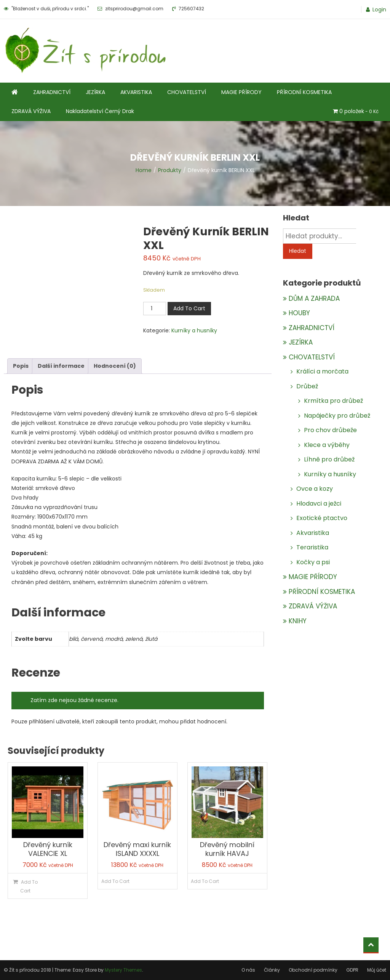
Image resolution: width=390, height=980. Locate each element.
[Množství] (155, 309)
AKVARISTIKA (136, 92)
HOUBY (299, 313)
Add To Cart (189, 308)
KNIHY (298, 621)
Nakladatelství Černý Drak (100, 111)
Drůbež (307, 386)
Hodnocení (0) (115, 366)
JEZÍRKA (95, 92)
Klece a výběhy (327, 445)
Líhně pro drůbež (329, 459)
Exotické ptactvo (322, 518)
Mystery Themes (123, 970)
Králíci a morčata (322, 371)
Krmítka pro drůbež (333, 401)
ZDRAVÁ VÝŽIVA (31, 111)
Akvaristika (313, 533)
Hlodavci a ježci (319, 504)
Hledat (298, 251)
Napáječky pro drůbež (337, 416)
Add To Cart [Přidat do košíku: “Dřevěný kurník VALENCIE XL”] (29, 886)
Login (379, 10)
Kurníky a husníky (194, 330)
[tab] (21, 366)
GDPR (352, 970)
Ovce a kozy (315, 489)
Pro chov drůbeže (330, 430)
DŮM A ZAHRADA (314, 298)
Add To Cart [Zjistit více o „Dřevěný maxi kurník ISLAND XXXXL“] (115, 881)
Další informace (61, 366)
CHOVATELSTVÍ (187, 92)
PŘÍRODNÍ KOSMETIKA (304, 92)
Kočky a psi (313, 562)
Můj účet (377, 970)
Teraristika (312, 547)
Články (272, 970)
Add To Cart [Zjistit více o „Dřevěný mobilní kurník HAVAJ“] (205, 881)
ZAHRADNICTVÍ (52, 92)
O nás (248, 970)
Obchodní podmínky (313, 970)
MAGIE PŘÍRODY (241, 92)
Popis (21, 366)
